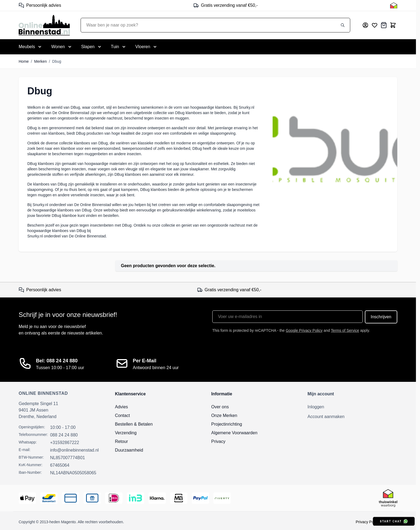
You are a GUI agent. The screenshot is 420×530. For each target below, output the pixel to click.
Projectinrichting (227, 424)
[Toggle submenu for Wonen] (62, 47)
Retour (121, 441)
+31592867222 (65, 443)
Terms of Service (345, 330)
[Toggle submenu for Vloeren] (146, 47)
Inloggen (316, 407)
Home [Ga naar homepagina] (24, 61)
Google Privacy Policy (304, 330)
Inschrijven (381, 317)
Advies (121, 407)
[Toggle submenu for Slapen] (92, 47)
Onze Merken (224, 415)
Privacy (218, 441)
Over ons (220, 407)
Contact (122, 415)
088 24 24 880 (64, 435)
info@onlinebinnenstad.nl (74, 450)
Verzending (126, 433)
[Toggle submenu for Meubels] (31, 47)
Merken (40, 61)
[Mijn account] (365, 25)
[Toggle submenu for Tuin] (119, 47)
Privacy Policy (367, 522)
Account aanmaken (326, 417)
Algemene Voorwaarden (234, 433)
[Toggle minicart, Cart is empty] (393, 25)
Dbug (57, 61)
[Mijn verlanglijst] (375, 25)
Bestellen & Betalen (134, 424)
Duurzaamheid (129, 450)
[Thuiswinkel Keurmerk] (394, 5)
